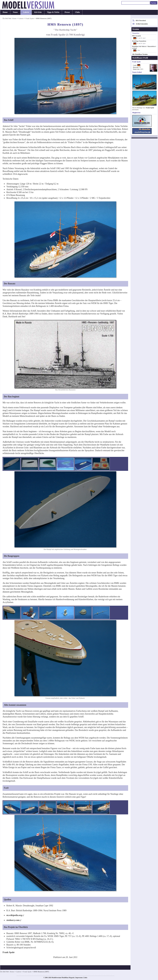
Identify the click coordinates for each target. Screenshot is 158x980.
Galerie (26, 12)
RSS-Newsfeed (141, 21)
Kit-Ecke (38, 12)
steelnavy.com (13, 920)
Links (85, 978)
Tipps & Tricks (53, 12)
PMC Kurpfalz (137, 36)
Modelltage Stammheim (139, 41)
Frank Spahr (30, 18)
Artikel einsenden (142, 24)
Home (5, 12)
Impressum (79, 978)
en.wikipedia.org (14, 915)
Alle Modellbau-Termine (140, 54)
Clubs (77, 12)
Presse (67, 12)
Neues (15, 12)
